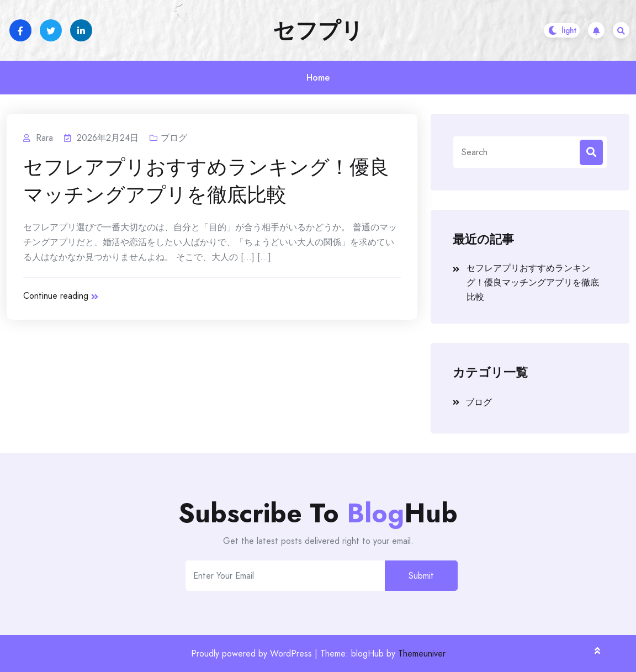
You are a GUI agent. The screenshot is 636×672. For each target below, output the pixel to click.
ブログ (174, 138)
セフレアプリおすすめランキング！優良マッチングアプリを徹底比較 (206, 181)
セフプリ (318, 30)
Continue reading (61, 296)
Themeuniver (422, 654)
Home (318, 78)
